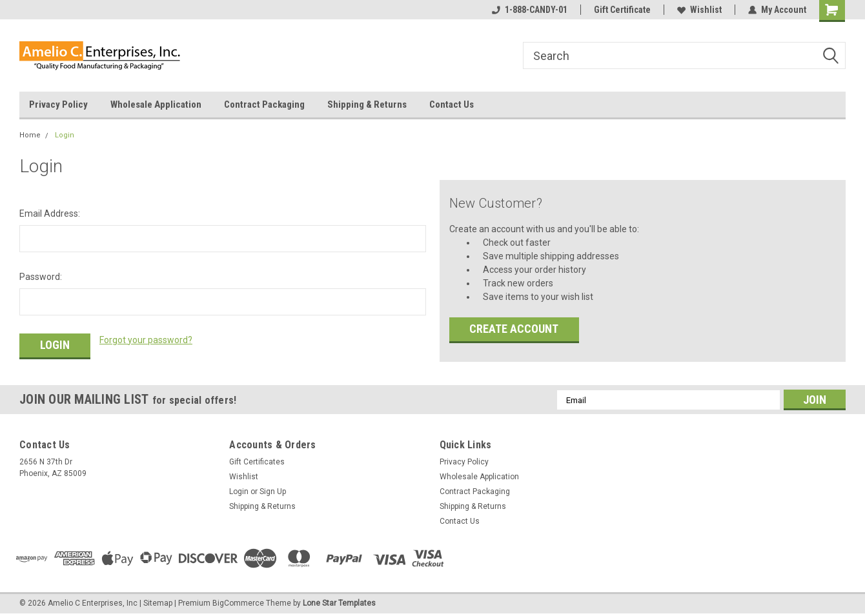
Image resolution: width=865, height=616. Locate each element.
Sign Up (273, 492)
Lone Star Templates (339, 603)
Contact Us (452, 104)
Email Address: (50, 214)
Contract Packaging (264, 104)
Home (30, 135)
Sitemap (158, 603)
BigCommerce (238, 603)
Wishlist (699, 10)
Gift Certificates (257, 462)
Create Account (514, 329)
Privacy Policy (58, 104)
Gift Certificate (622, 10)
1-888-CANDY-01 (530, 10)
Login (65, 135)
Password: (41, 277)
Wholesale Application (156, 104)
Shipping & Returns (367, 104)
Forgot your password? (146, 340)
